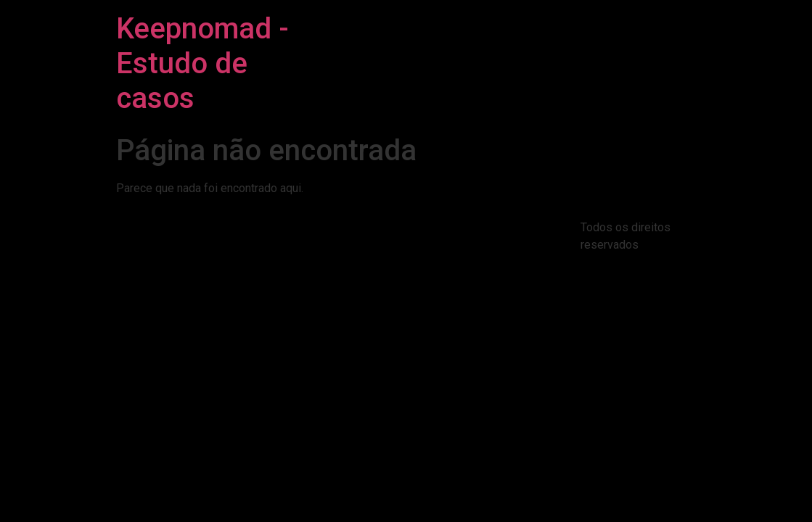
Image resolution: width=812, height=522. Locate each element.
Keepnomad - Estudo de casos (202, 63)
